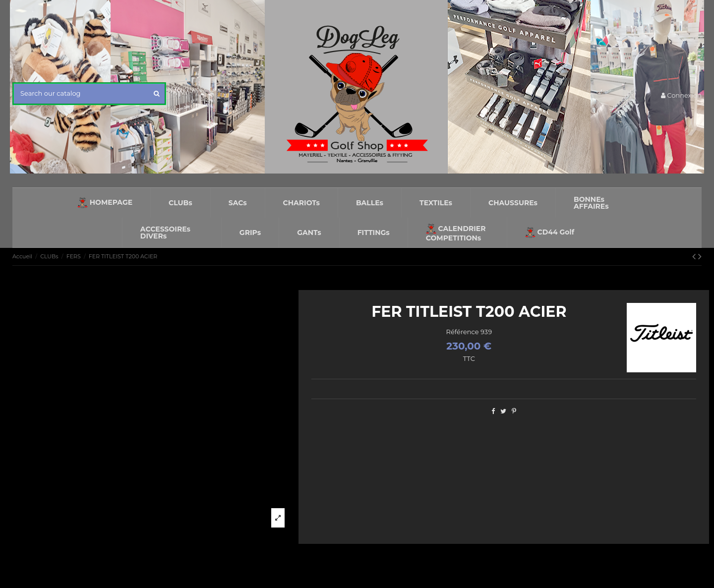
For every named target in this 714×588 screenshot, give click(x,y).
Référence (463, 332)
